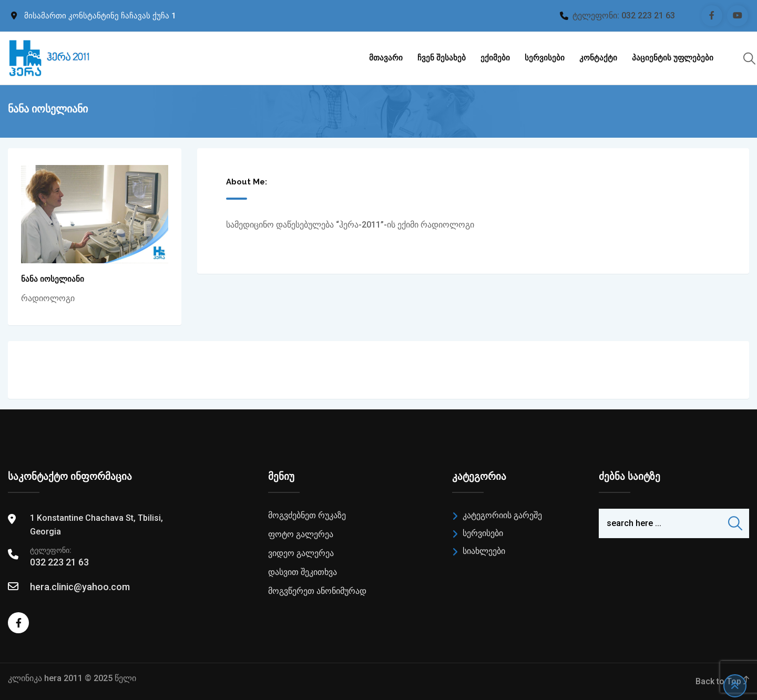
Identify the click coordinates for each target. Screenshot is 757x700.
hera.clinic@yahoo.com (80, 587)
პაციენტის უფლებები (673, 58)
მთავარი (386, 58)
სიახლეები (484, 551)
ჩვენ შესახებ (442, 58)
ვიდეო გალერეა (301, 553)
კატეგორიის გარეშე (502, 515)
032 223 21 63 (648, 16)
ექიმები (495, 58)
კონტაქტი (598, 58)
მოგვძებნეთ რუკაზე (307, 515)
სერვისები (545, 58)
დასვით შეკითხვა (303, 572)
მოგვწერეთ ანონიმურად (317, 591)
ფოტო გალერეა (301, 534)
